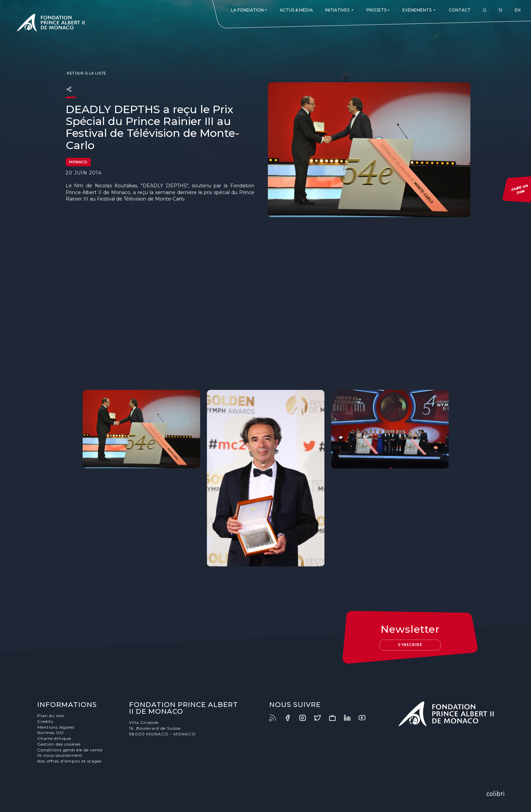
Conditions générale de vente (70, 750)
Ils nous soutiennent (60, 755)
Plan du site (51, 716)
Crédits (45, 721)
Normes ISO (51, 733)
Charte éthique (54, 738)
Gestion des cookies (59, 744)
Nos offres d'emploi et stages (69, 761)
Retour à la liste (86, 73)
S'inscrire (410, 645)
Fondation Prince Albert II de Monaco (51, 24)
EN (518, 10)
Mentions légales (56, 727)
